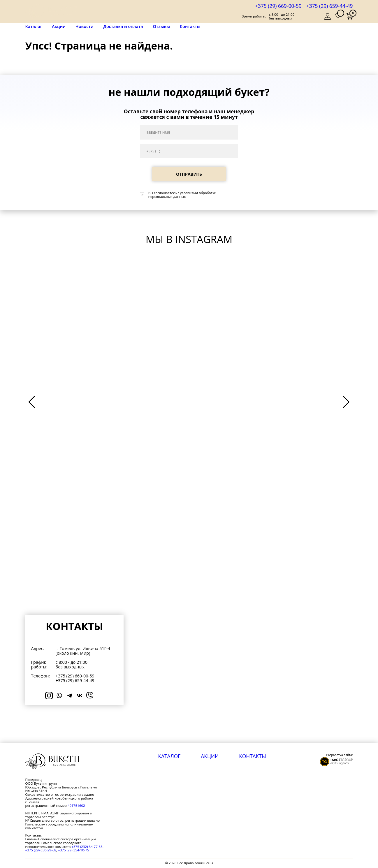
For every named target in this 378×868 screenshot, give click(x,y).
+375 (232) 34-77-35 (87, 847)
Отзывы (161, 26)
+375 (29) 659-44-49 (330, 6)
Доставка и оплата (123, 26)
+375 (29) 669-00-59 (278, 6)
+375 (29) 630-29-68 (41, 850)
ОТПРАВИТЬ (189, 174)
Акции (59, 26)
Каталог (34, 27)
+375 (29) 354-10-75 (74, 850)
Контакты (190, 26)
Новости (85, 26)
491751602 (76, 806)
